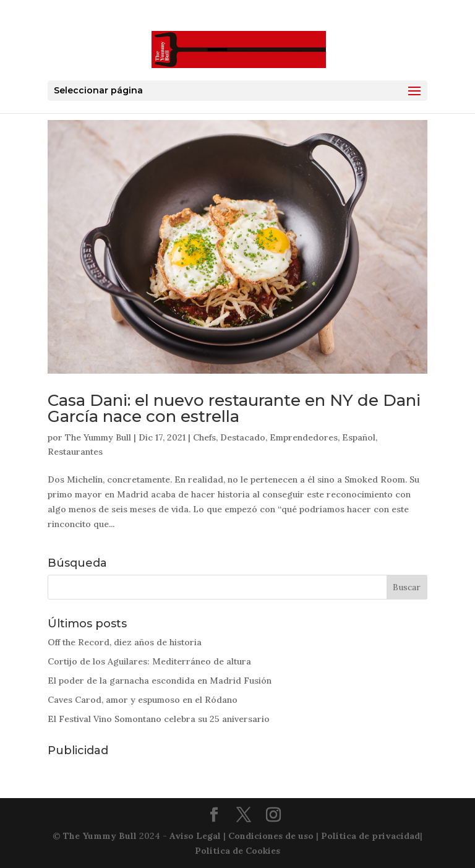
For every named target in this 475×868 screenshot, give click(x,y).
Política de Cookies (237, 851)
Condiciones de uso (271, 836)
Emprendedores (304, 437)
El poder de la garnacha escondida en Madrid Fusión (160, 681)
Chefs (204, 437)
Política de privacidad (370, 836)
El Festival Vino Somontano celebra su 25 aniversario (159, 719)
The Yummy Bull (98, 437)
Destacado (243, 437)
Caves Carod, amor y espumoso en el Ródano (143, 700)
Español (359, 437)
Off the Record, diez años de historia (125, 642)
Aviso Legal (195, 836)
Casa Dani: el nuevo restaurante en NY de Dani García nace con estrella (234, 408)
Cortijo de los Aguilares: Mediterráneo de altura (149, 661)
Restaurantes (75, 452)
